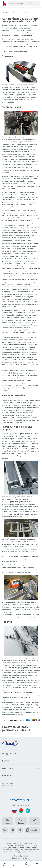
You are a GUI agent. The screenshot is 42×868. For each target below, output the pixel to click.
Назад (6, 12)
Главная (17, 12)
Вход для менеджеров (21, 800)
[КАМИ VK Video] (8, 821)
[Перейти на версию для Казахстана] (28, 811)
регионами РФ (13, 730)
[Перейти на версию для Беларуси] (21, 811)
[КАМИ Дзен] (20, 830)
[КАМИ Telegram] (13, 830)
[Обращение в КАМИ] (5, 865)
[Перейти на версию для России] (14, 811)
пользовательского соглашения (25, 847)
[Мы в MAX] (26, 865)
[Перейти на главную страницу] (5, 3)
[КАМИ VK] (5, 830)
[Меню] (37, 865)
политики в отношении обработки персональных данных (21, 845)
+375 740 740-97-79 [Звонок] (16, 865)
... (26, 12)
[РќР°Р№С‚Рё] (10, 3)
